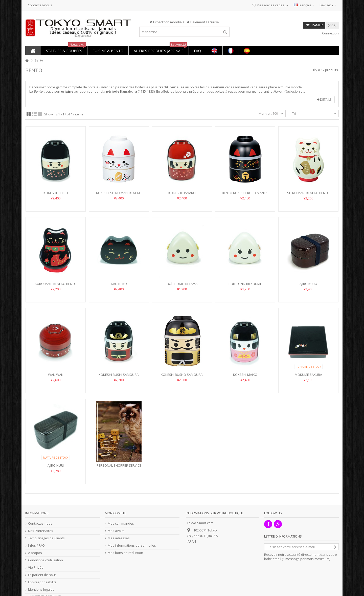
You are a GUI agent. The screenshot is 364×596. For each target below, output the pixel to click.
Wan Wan (56, 375)
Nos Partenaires (41, 531)
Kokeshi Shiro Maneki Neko (119, 193)
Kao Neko (119, 284)
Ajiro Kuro (308, 284)
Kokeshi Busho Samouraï (182, 375)
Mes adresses (119, 538)
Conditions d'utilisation (45, 560)
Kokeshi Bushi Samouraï (119, 375)
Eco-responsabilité (42, 582)
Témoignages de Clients (46, 538)
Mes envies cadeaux (270, 5)
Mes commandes (121, 523)
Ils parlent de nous (42, 575)
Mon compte (116, 513)
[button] (64, 50)
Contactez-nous (40, 5)
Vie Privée (36, 568)
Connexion (330, 33)
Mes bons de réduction (125, 553)
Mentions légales (41, 590)
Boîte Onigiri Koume (245, 284)
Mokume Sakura (308, 375)
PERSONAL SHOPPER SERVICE (119, 465)
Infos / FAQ (36, 546)
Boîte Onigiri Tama (182, 284)
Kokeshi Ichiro (56, 193)
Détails (324, 100)
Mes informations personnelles (132, 546)
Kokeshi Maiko (245, 375)
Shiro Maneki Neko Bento (308, 193)
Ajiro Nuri (56, 465)
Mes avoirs (116, 531)
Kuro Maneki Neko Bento (56, 284)
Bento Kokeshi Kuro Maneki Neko (245, 195)
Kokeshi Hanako (182, 193)
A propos (35, 553)
